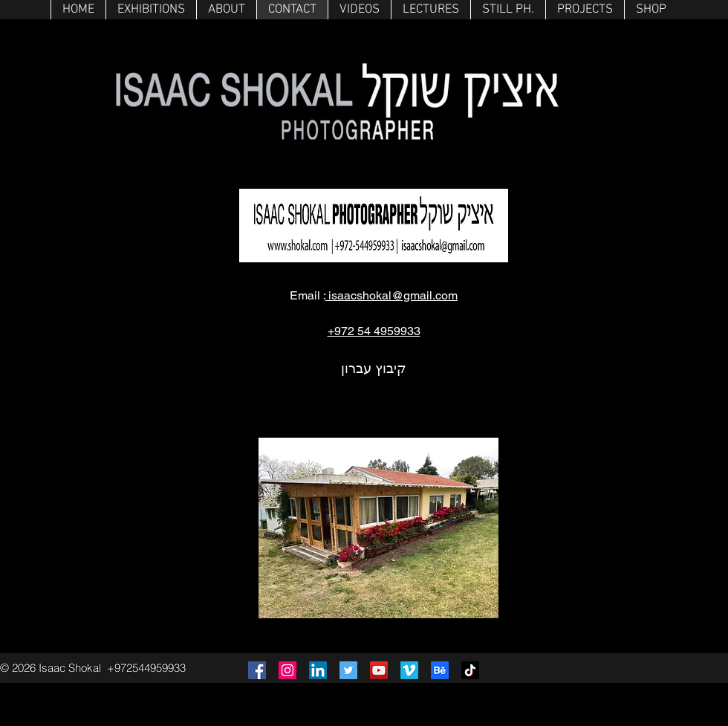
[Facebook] (257, 670)
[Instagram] (287, 670)
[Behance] (440, 670)
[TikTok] (470, 670)
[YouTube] (379, 670)
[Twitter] (348, 670)
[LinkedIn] (318, 670)
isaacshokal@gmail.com (391, 295)
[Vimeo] (409, 670)
